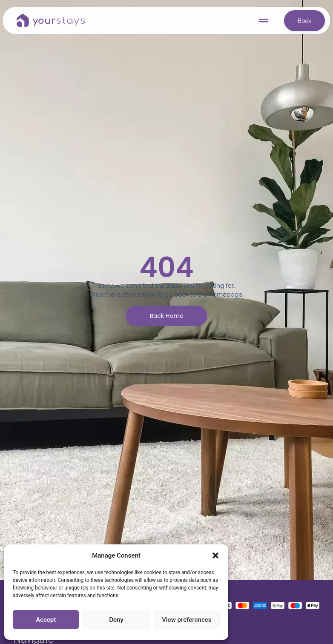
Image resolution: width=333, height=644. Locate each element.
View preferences (187, 620)
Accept (46, 620)
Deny (116, 620)
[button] (215, 555)
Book (304, 21)
